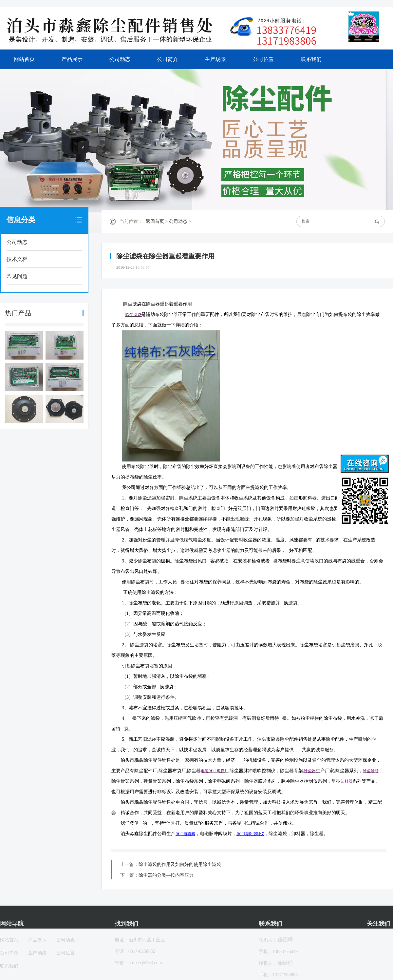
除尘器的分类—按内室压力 (166, 875)
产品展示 (72, 59)
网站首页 (24, 59)
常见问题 (17, 276)
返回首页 (155, 221)
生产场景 (215, 59)
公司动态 (120, 59)
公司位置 (263, 59)
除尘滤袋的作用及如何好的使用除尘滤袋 (180, 864)
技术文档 (17, 259)
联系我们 (311, 59)
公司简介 (168, 59)
